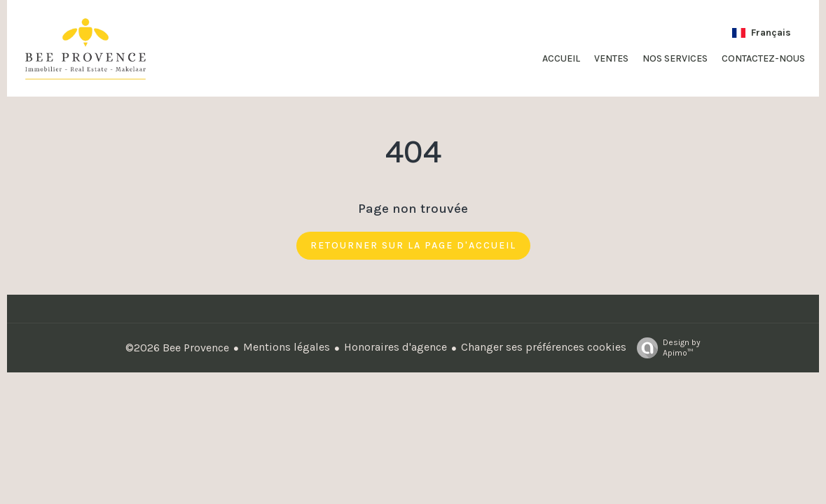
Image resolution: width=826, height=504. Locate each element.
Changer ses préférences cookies (544, 347)
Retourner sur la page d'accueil (413, 245)
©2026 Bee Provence (177, 348)
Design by (665, 348)
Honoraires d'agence (395, 347)
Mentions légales (287, 347)
